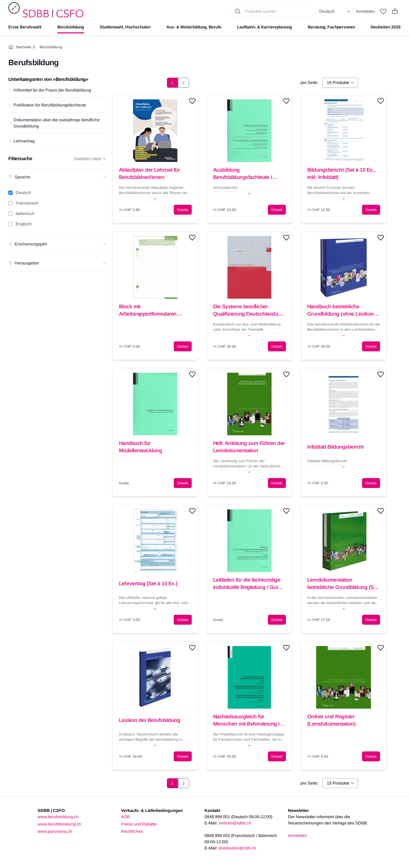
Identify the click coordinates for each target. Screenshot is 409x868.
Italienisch (25, 213)
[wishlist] (383, 11)
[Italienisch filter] (10, 214)
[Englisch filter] (10, 224)
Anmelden (366, 11)
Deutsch (23, 193)
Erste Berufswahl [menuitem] (25, 27)
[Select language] (335, 11)
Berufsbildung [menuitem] (71, 27)
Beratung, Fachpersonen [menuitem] (331, 27)
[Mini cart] (395, 11)
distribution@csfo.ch (237, 848)
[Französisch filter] (10, 203)
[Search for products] (279, 11)
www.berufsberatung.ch (59, 824)
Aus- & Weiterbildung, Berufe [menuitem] (194, 27)
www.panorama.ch (55, 831)
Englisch (24, 224)
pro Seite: (309, 83)
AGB (125, 817)
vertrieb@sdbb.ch (235, 823)
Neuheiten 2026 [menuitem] (386, 27)
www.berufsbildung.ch (58, 817)
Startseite (20, 47)
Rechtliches (132, 831)
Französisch (27, 203)
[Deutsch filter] (10, 193)
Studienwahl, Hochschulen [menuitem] (125, 27)
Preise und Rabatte (139, 824)
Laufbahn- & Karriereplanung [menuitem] (264, 27)
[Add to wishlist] (192, 101)
